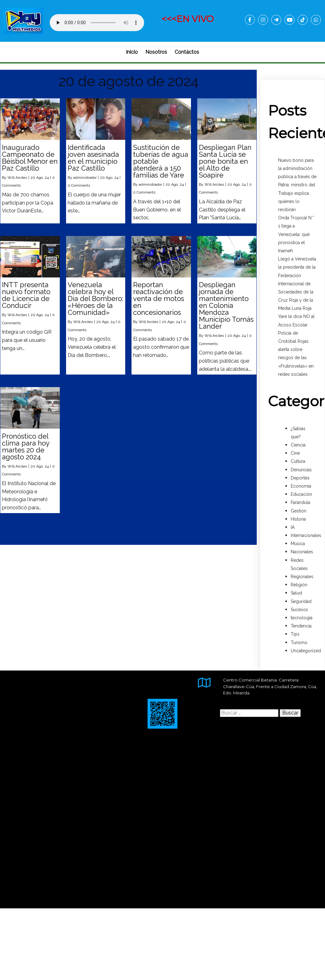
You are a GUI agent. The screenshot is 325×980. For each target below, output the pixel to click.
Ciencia (298, 445)
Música (298, 544)
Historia (298, 519)
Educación (301, 494)
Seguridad (301, 601)
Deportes (300, 478)
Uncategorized (306, 651)
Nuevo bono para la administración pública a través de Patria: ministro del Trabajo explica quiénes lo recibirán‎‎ (297, 185)
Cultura (298, 461)
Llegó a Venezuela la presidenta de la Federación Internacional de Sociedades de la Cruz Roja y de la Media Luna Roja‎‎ (297, 284)
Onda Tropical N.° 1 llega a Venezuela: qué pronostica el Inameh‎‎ (296, 234)
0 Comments (79, 185)
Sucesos (299, 610)
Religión (299, 585)
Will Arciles (17, 178)
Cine (295, 453)
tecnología (302, 618)
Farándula (300, 502)
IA (293, 527)
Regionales (302, 577)
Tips (295, 634)
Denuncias (301, 470)
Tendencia (301, 626)
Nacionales (302, 552)
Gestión (299, 511)
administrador (85, 178)
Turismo (299, 643)
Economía (301, 486)
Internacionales (306, 535)
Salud (296, 593)
